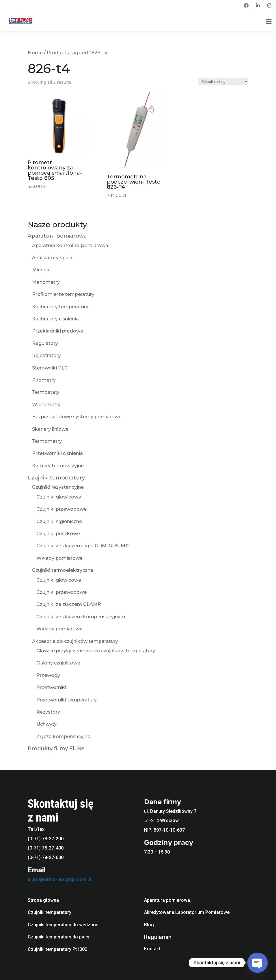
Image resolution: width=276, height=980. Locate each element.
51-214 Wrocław (161, 821)
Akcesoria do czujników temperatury (75, 641)
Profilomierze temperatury (63, 294)
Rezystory (48, 712)
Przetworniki (51, 687)
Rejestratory (46, 355)
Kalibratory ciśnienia (55, 319)
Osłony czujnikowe (58, 663)
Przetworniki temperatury (67, 700)
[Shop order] (223, 82)
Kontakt (152, 949)
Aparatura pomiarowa (57, 236)
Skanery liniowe (50, 429)
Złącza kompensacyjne (63, 737)
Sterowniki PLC (50, 368)
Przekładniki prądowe (58, 331)
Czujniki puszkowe (58, 534)
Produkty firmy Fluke (56, 748)
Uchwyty (46, 724)
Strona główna (43, 900)
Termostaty (46, 392)
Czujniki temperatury (56, 478)
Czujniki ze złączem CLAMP (69, 604)
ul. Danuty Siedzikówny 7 (170, 811)
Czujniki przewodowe (61, 509)
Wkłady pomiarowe (59, 558)
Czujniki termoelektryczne (63, 570)
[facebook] (246, 5)
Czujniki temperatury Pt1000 (57, 949)
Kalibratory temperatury (60, 307)
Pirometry (44, 380)
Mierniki (41, 270)
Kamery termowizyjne (58, 466)
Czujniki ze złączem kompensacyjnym (81, 617)
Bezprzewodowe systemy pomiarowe (77, 417)
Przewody (48, 675)
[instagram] (269, 5)
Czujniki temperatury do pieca (59, 937)
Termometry (47, 441)
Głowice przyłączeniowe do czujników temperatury (96, 651)
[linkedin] (258, 5)
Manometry (46, 282)
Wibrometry (46, 405)
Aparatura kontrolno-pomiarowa (70, 246)
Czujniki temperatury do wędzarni (63, 925)
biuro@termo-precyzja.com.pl (59, 879)
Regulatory (45, 343)
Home (35, 53)
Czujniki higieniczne (59, 521)
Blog (149, 925)
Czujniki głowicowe (59, 497)
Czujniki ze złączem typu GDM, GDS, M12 (83, 546)
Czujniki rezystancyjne (58, 487)
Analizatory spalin (53, 258)
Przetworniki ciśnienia (57, 453)
